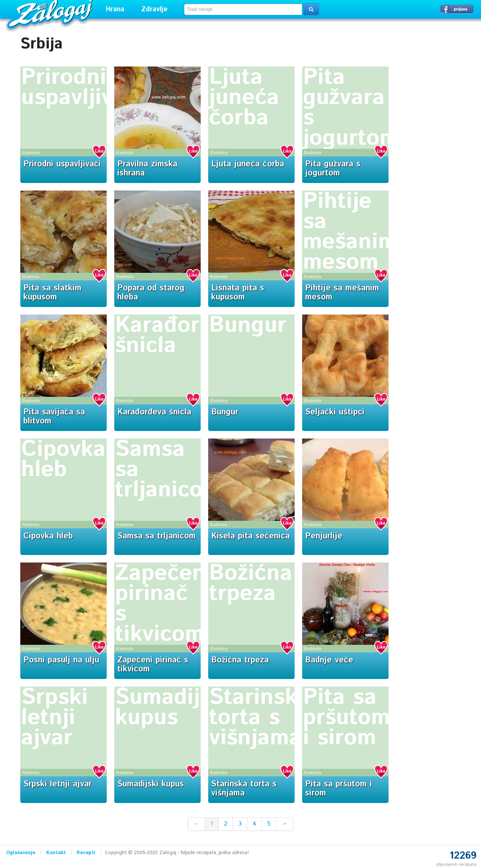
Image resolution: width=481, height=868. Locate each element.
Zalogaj (51, 13)
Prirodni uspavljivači (82, 88)
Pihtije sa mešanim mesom (350, 232)
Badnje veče (329, 660)
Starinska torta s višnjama (259, 718)
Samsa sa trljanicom (157, 536)
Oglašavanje (21, 853)
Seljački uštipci (335, 412)
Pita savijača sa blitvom (54, 417)
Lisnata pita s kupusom (238, 293)
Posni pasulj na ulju (61, 660)
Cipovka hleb (63, 460)
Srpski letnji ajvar (54, 718)
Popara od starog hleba (151, 293)
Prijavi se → (457, 9)
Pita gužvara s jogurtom (351, 108)
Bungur (248, 325)
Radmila (31, 153)
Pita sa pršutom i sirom (346, 718)
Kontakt (56, 853)
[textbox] (243, 9)
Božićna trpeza (251, 584)
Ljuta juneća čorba (244, 98)
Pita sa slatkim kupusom (52, 293)
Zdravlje (154, 9)
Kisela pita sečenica (250, 536)
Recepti (86, 853)
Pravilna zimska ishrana (147, 169)
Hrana (115, 9)
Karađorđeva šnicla (182, 336)
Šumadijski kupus (172, 708)
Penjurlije (324, 536)
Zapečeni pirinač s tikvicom (163, 604)
